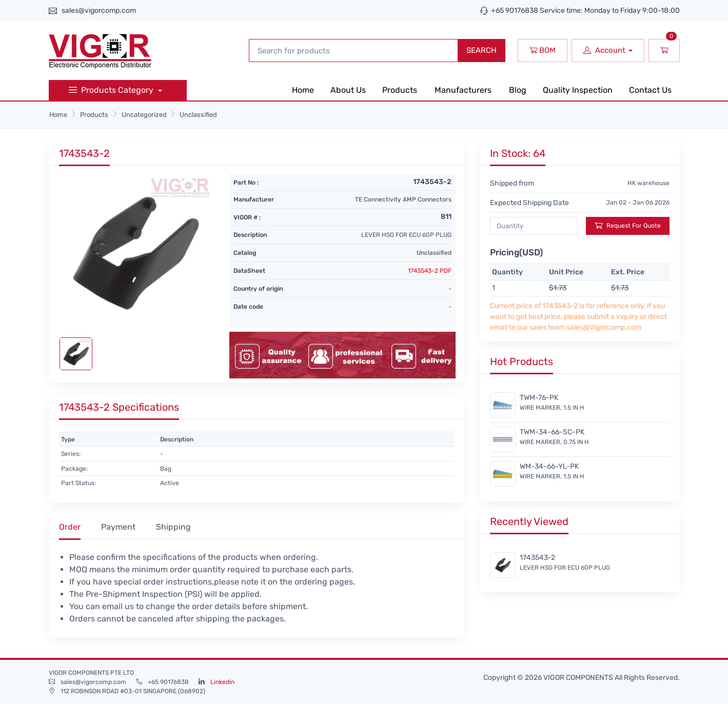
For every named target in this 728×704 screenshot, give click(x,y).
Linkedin (222, 682)
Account (604, 50)
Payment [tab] (118, 527)
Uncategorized (144, 115)
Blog (518, 90)
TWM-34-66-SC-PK (552, 432)
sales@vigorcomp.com (99, 11)
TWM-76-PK (539, 398)
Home (303, 90)
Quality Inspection (578, 90)
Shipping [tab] (173, 527)
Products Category (112, 90)
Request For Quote (628, 225)
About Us (348, 90)
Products (400, 90)
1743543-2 (537, 558)
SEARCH (481, 50)
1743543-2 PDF (430, 271)
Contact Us (650, 90)
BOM (543, 50)
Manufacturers (463, 90)
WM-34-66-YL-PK (549, 466)
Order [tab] (70, 527)
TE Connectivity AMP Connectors (403, 199)
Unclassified (198, 115)
